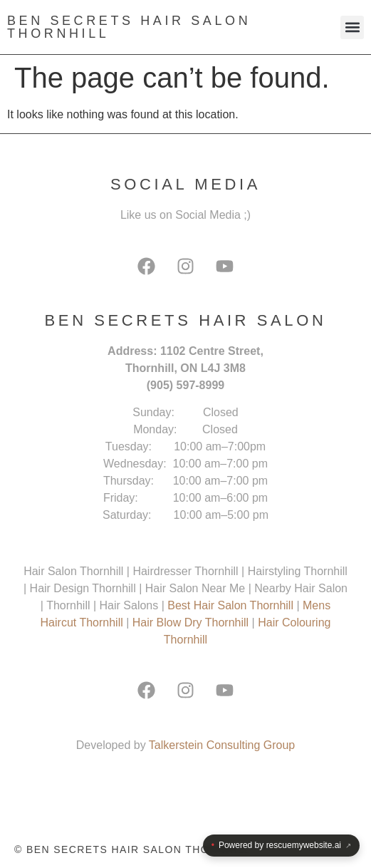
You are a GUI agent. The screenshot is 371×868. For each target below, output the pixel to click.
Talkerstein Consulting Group (222, 745)
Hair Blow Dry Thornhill (192, 622)
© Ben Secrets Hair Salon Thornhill (132, 849)
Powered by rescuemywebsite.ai (281, 846)
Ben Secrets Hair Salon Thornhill (129, 27)
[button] (352, 27)
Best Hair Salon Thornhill (232, 605)
